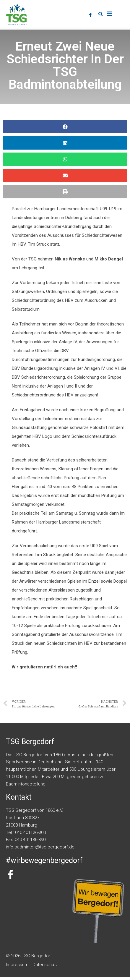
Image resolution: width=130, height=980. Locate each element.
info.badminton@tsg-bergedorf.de (40, 850)
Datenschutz (45, 968)
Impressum (17, 968)
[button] (100, 14)
